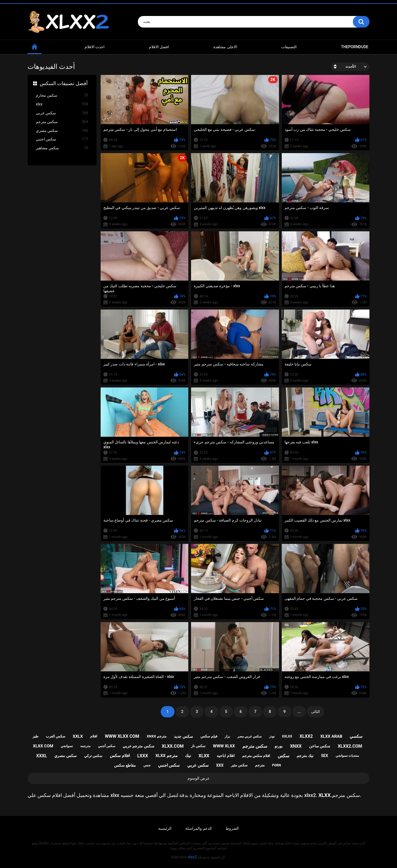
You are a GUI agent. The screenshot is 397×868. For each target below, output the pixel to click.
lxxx (143, 756)
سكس (283, 756)
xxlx (78, 736)
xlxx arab (331, 736)
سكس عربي (62, 113)
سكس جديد (183, 736)
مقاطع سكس (125, 765)
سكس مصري (62, 131)
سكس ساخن (320, 746)
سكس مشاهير (62, 148)
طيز (35, 736)
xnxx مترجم (157, 736)
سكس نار (198, 746)
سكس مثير (239, 765)
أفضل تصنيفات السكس (64, 83)
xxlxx (287, 736)
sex (324, 756)
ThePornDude (355, 47)
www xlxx (224, 746)
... (299, 712)
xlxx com (43, 746)
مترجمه (85, 746)
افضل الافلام (159, 47)
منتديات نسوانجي (347, 756)
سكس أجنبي (107, 746)
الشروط (232, 828)
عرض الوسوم (198, 778)
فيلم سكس (209, 736)
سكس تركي (93, 756)
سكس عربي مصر (250, 736)
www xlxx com (122, 736)
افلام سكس (120, 756)
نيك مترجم (305, 756)
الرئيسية (165, 828)
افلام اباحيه (226, 756)
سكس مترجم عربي (139, 746)
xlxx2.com (350, 746)
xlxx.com (173, 746)
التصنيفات (289, 47)
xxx (220, 765)
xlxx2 (306, 736)
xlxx (62, 104)
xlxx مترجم (167, 756)
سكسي (356, 736)
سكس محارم (62, 95)
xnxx (296, 746)
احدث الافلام (95, 47)
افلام (94, 736)
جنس (147, 765)
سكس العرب (56, 736)
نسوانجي (67, 746)
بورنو (279, 746)
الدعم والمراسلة (198, 828)
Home (34, 47)
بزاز (227, 736)
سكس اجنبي (62, 139)
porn (277, 765)
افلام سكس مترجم (256, 756)
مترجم (260, 765)
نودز (272, 736)
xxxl (41, 756)
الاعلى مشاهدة (225, 47)
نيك (188, 756)
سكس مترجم (62, 122)
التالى (315, 712)
